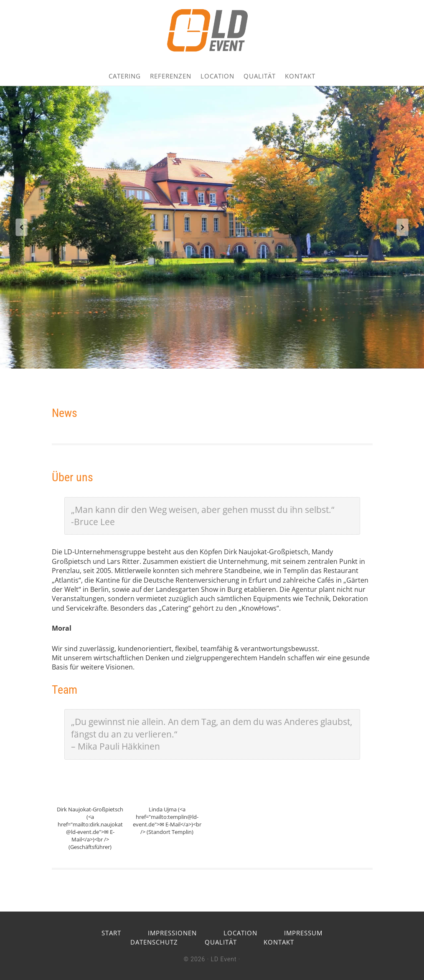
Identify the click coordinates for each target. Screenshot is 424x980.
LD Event (224, 959)
